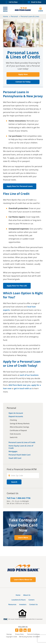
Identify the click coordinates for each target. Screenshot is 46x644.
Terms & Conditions (33, 634)
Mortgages (13, 451)
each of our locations (29, 375)
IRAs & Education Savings (19, 427)
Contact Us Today (23, 82)
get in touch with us (23, 388)
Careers (32, 600)
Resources (12, 604)
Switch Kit (14, 437)
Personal (14, 17)
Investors (23, 604)
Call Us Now (11, 2)
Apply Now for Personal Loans (20, 186)
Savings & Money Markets (20, 423)
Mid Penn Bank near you (20, 385)
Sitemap (9, 634)
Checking (13, 420)
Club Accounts (15, 434)
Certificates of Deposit (18, 430)
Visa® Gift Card (15, 458)
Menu (5, 11)
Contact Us (33, 604)
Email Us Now (34, 2)
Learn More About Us (23, 580)
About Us (27, 595)
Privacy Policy (19, 634)
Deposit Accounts (16, 416)
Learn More (23, 538)
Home (6, 17)
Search (14, 482)
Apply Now (23, 74)
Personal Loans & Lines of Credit (22, 442)
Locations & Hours (19, 600)
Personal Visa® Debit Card (19, 455)
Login (41, 9)
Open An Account (16, 413)
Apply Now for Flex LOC (17, 286)
